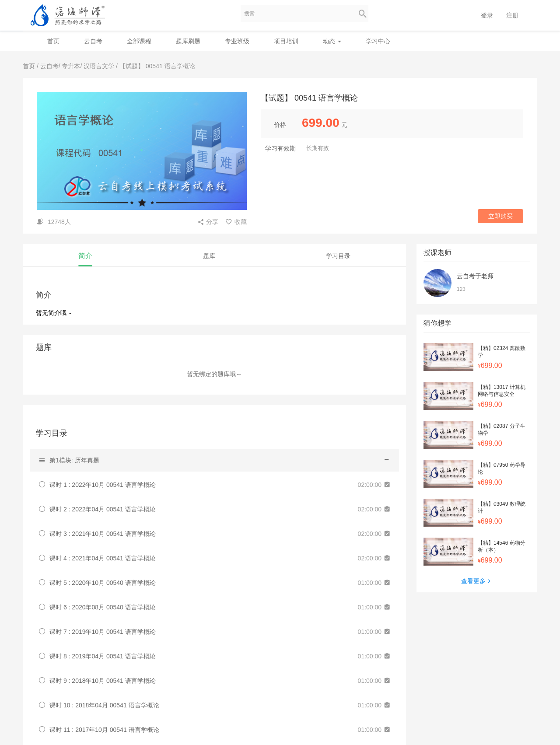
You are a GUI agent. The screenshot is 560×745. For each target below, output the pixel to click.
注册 (512, 15)
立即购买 (500, 216)
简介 (85, 256)
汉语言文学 (99, 66)
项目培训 (286, 41)
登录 (487, 15)
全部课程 (139, 41)
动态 (332, 41)
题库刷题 (188, 41)
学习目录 (338, 256)
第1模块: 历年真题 (74, 460)
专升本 (71, 66)
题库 (209, 256)
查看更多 (477, 581)
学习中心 (378, 41)
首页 (53, 41)
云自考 (93, 41)
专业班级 (237, 41)
